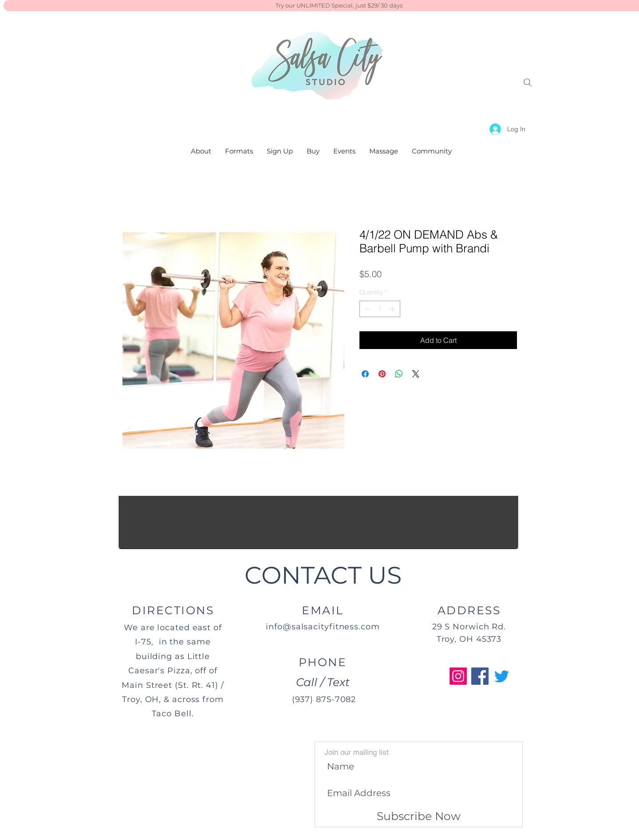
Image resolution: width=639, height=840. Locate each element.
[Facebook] (480, 676)
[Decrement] (366, 309)
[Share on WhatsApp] (399, 374)
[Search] (528, 82)
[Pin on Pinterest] (382, 374)
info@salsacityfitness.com (323, 627)
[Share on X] (416, 374)
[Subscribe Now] (419, 816)
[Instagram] (458, 676)
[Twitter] (502, 676)
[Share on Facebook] (365, 374)
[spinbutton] (380, 309)
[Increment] (393, 309)
